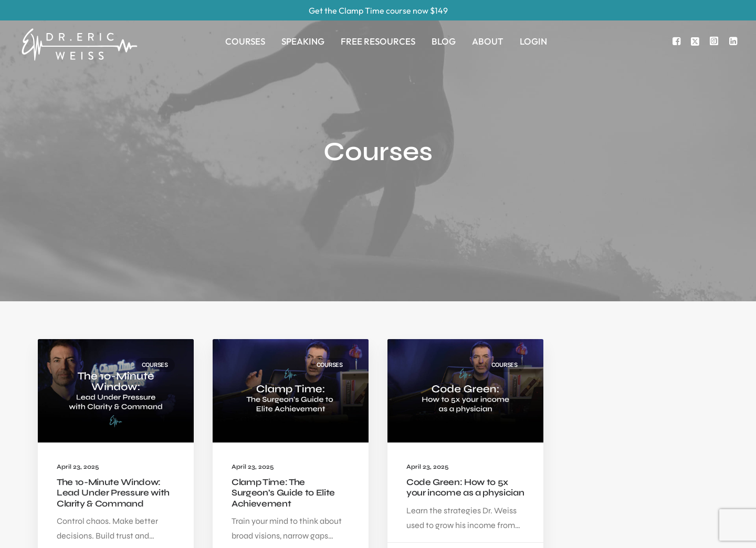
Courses (245, 41)
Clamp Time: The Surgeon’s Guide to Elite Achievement (283, 400)
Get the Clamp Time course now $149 (378, 10)
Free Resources (378, 41)
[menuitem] (245, 41)
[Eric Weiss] (79, 29)
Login (533, 41)
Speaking (303, 41)
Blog (444, 41)
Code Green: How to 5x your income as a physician (465, 394)
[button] (678, 41)
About (488, 41)
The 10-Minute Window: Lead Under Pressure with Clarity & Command (113, 400)
